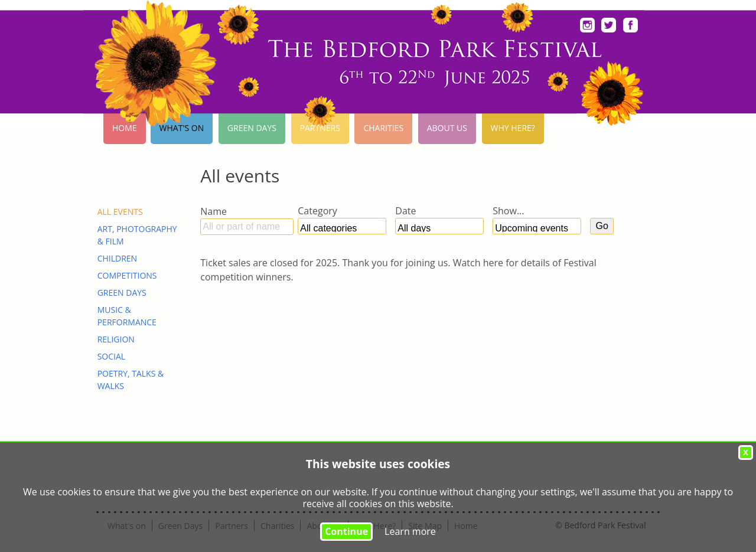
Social (111, 356)
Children (117, 258)
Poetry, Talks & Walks (131, 380)
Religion (116, 339)
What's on (182, 128)
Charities (383, 128)
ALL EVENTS (120, 212)
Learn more (410, 531)
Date (405, 211)
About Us (447, 128)
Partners (320, 128)
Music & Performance (127, 316)
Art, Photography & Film (137, 235)
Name (214, 211)
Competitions (127, 275)
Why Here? (513, 128)
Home (125, 128)
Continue (346, 531)
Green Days (252, 128)
